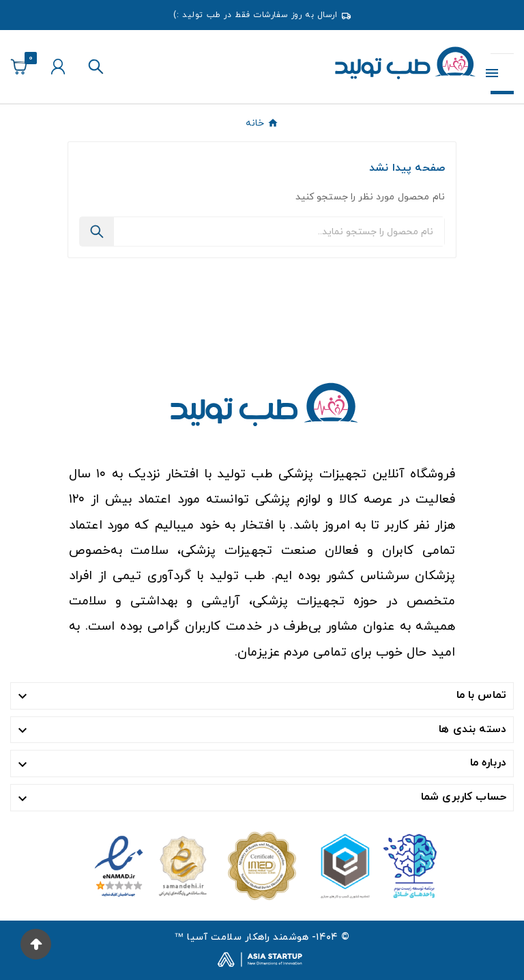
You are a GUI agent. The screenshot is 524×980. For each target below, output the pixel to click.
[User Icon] (58, 67)
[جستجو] (279, 232)
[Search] (97, 232)
